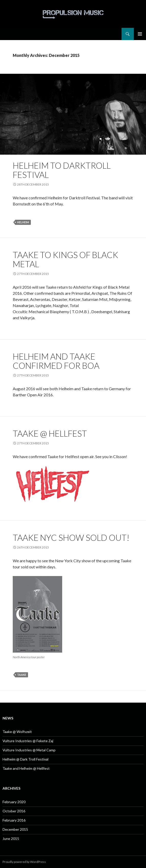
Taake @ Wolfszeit (17, 732)
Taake (22, 675)
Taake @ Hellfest (50, 433)
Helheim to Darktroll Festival (62, 170)
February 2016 (14, 820)
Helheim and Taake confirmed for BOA (56, 361)
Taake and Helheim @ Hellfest (26, 768)
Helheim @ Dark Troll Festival (25, 759)
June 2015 (11, 839)
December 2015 (15, 829)
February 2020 (14, 802)
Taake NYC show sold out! (71, 537)
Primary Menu (140, 34)
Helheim (23, 222)
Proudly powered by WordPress (24, 862)
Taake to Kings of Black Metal (65, 259)
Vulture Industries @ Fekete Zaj (28, 741)
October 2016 (14, 811)
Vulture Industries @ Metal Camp (29, 750)
